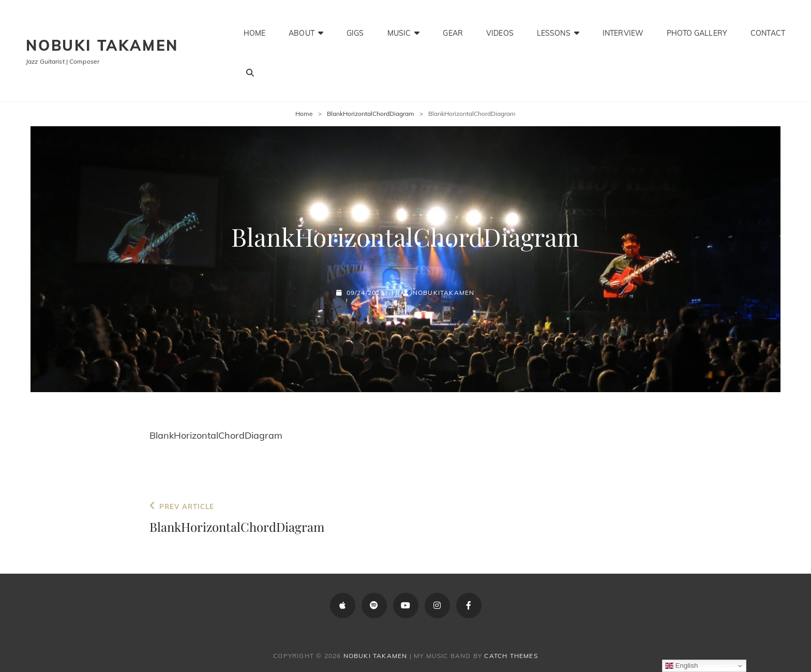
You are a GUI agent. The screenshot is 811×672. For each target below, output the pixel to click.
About (302, 29)
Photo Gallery (697, 29)
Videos (500, 29)
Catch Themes (511, 656)
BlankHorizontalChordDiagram (371, 114)
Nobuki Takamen (102, 45)
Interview (623, 29)
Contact (768, 29)
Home (255, 29)
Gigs (355, 29)
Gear (453, 29)
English (681, 666)
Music (399, 29)
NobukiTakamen (444, 293)
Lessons (554, 29)
